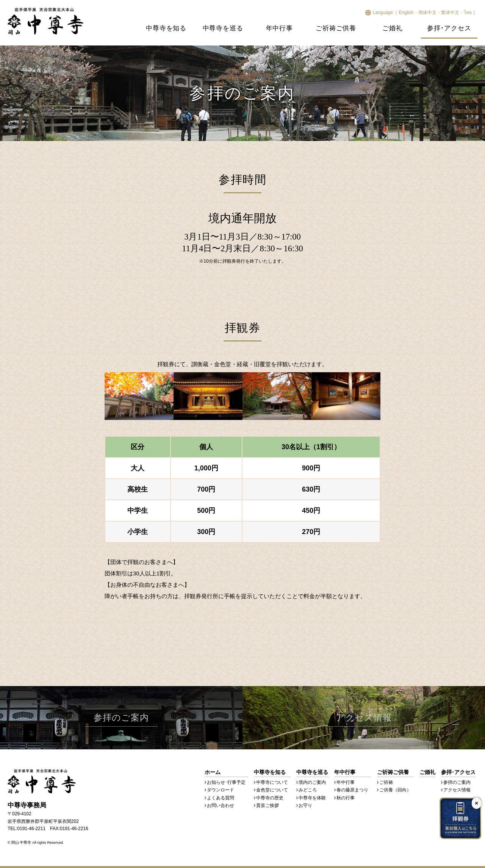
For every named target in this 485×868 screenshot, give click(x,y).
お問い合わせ (221, 805)
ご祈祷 (386, 782)
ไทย (468, 13)
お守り (305, 805)
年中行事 (279, 28)
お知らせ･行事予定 (226, 782)
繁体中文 (450, 13)
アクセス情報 (457, 790)
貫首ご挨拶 (268, 805)
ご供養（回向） (395, 790)
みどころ (308, 790)
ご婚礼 (392, 28)
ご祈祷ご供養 (336, 28)
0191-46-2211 (31, 829)
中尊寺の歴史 (270, 798)
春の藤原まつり (352, 790)
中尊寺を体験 (312, 798)
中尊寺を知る (166, 28)
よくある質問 (221, 798)
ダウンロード (221, 790)
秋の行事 (346, 798)
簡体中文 (427, 13)
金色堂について (272, 790)
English (406, 13)
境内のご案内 (312, 782)
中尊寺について (272, 782)
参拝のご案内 (457, 782)
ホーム (213, 772)
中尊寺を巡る (223, 28)
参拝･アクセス (449, 28)
